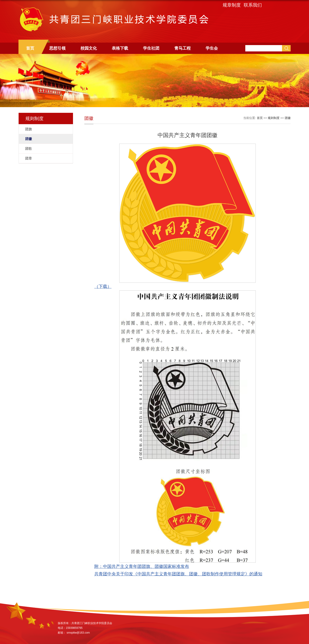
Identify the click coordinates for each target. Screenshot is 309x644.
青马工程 (182, 48)
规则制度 (274, 118)
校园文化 (89, 48)
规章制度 (232, 5)
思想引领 (57, 48)
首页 (30, 48)
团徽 (288, 118)
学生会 (212, 48)
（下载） (103, 286)
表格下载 (120, 48)
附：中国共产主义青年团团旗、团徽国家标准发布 (142, 566)
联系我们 (253, 5)
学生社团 (151, 48)
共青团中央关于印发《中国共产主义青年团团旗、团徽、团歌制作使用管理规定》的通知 (178, 574)
